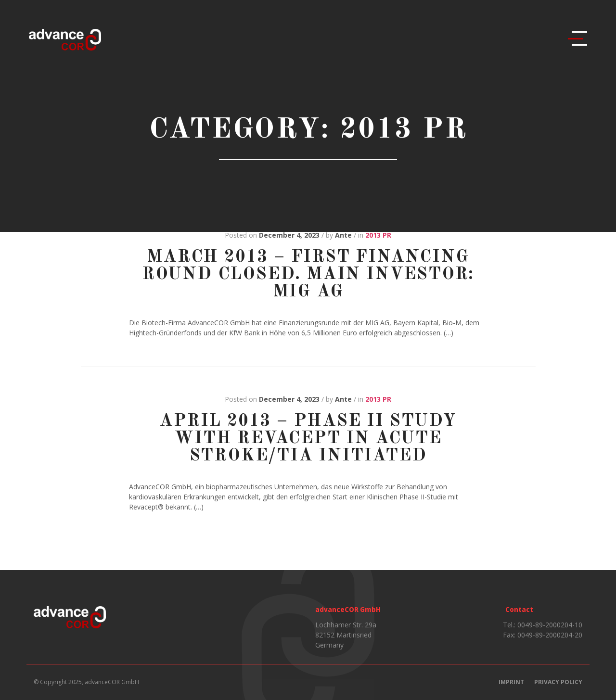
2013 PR (378, 235)
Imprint (511, 682)
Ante (343, 235)
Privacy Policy (558, 682)
